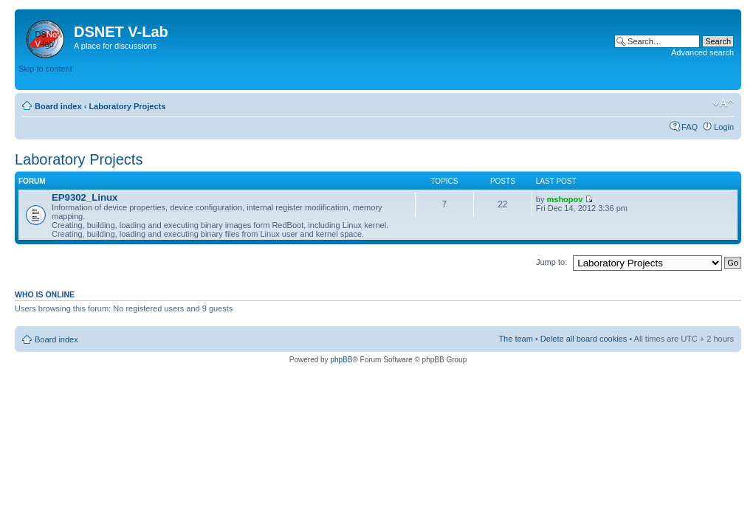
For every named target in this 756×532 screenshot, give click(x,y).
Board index (58, 106)
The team (515, 339)
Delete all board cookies (584, 339)
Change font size (723, 103)
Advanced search (702, 52)
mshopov (565, 199)
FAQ (690, 127)
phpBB (341, 360)
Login (724, 127)
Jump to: (551, 262)
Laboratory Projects (127, 106)
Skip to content (45, 69)
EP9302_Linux (85, 197)
